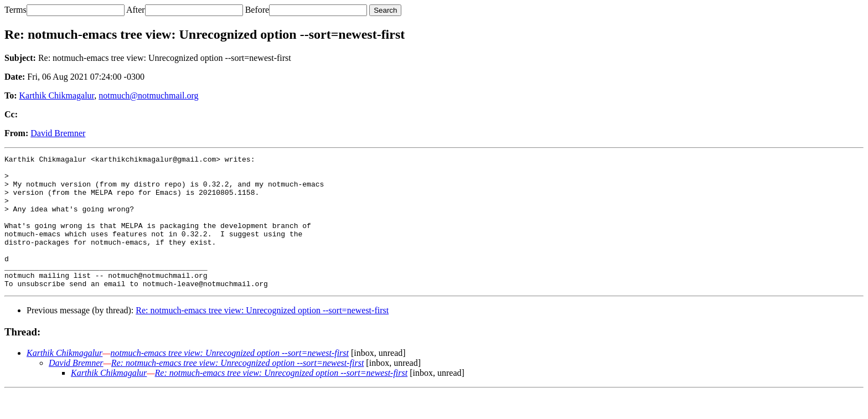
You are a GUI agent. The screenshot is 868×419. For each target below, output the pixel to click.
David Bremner (58, 133)
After (136, 10)
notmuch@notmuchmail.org (148, 95)
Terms (15, 10)
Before (257, 10)
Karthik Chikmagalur (57, 95)
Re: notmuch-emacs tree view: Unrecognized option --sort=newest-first (262, 337)
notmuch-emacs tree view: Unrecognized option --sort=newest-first (230, 379)
